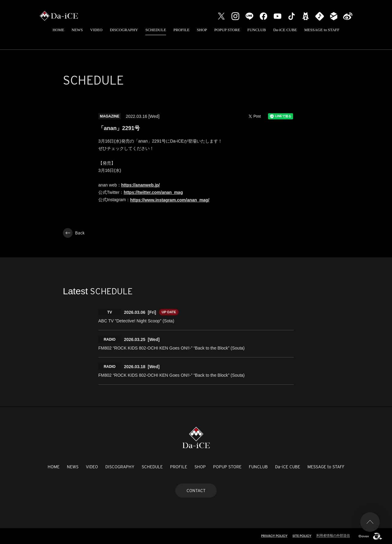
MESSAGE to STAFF (322, 30)
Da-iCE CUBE (285, 30)
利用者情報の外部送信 (333, 535)
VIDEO (96, 30)
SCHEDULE (156, 30)
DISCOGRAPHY (124, 30)
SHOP (202, 30)
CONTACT (196, 491)
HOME (58, 30)
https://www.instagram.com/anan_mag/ (170, 200)
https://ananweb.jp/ (141, 185)
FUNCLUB (257, 30)
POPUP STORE (227, 30)
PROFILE (181, 30)
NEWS (77, 30)
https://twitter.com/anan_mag (153, 192)
